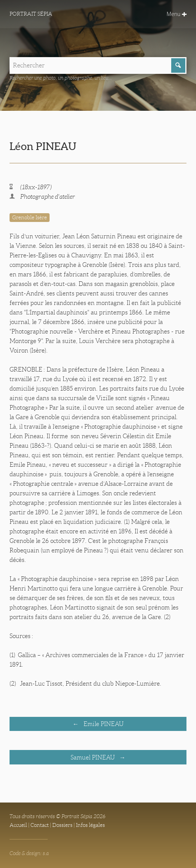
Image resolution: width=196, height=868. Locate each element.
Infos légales (90, 825)
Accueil (18, 825)
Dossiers (62, 825)
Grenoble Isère (30, 217)
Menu (177, 14)
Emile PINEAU (103, 724)
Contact (40, 825)
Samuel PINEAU (93, 757)
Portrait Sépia (31, 14)
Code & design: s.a (29, 853)
